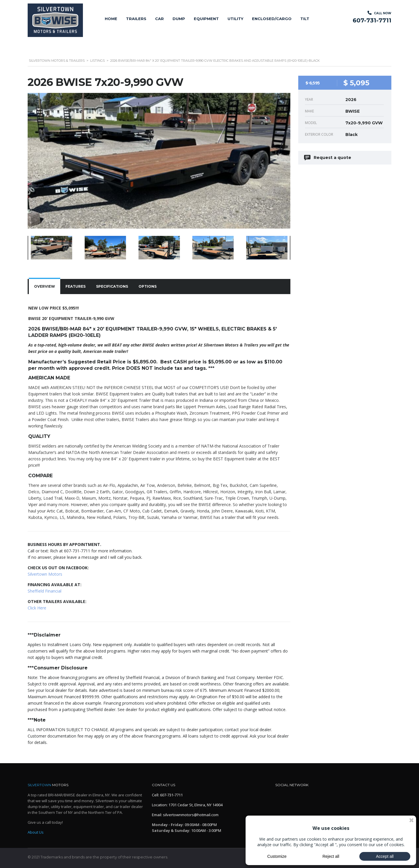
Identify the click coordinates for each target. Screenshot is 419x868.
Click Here (37, 608)
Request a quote (328, 158)
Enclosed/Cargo (272, 19)
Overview (45, 286)
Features (76, 286)
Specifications (112, 286)
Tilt (305, 19)
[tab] (45, 287)
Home (111, 19)
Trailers (136, 19)
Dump (179, 19)
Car (159, 19)
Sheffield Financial (45, 591)
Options (148, 286)
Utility (235, 19)
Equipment (206, 19)
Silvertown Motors (45, 574)
